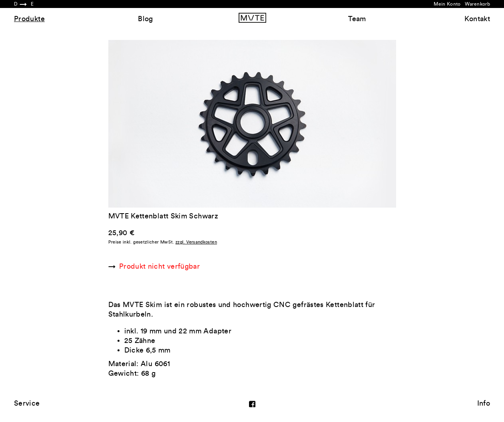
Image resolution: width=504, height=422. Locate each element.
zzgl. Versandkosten (196, 242)
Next (324, 124)
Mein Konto (447, 4)
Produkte (29, 19)
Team (357, 19)
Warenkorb (477, 4)
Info (484, 403)
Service (27, 403)
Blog (145, 19)
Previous (180, 124)
